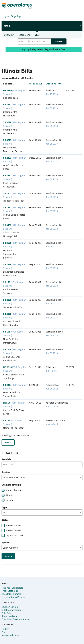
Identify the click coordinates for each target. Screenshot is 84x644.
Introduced (36, 84)
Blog (4, 632)
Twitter (5, 629)
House (10, 495)
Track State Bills (10, 591)
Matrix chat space (10, 635)
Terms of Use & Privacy (13, 597)
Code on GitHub (10, 607)
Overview (9, 35)
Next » (8, 442)
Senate (10, 500)
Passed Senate (14, 530)
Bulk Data (6, 613)
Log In (5, 16)
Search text (8, 459)
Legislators (24, 35)
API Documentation (12, 610)
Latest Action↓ (54, 84)
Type (4, 507)
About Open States (11, 594)
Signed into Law (15, 535)
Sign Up (16, 16)
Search (59, 41)
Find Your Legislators (12, 588)
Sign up (25, 49)
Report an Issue (10, 616)
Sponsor (6, 542)
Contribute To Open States (15, 619)
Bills (37, 35)
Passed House (13, 525)
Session (6, 472)
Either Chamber (14, 490)
